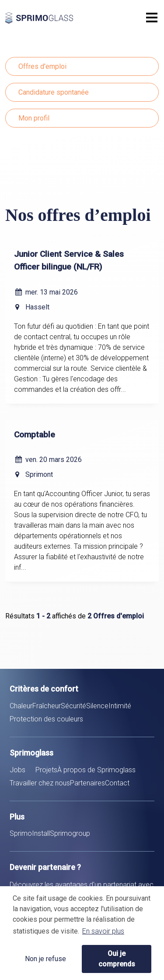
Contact (117, 783)
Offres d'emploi (42, 66)
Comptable (35, 435)
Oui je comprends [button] (117, 959)
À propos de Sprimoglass (96, 770)
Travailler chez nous (40, 783)
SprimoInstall (30, 833)
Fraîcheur (47, 706)
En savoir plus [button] (103, 931)
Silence (97, 706)
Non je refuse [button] (45, 959)
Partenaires (87, 783)
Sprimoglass (58, 18)
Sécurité (73, 706)
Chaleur (21, 706)
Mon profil (34, 118)
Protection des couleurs (46, 719)
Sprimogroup (70, 833)
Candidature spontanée (54, 92)
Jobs (17, 770)
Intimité (120, 706)
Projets (46, 770)
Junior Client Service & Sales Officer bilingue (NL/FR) (69, 260)
